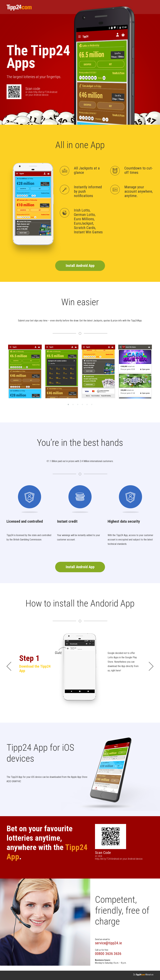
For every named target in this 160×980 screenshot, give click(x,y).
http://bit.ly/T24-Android (45, 92)
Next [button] (156, 371)
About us (149, 975)
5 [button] (87, 405)
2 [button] (73, 405)
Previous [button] (4, 371)
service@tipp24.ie (108, 943)
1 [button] (68, 405)
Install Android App (80, 266)
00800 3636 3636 (108, 954)
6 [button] (92, 405)
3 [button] (78, 405)
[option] (25, 371)
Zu (139, 975)
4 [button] (82, 405)
